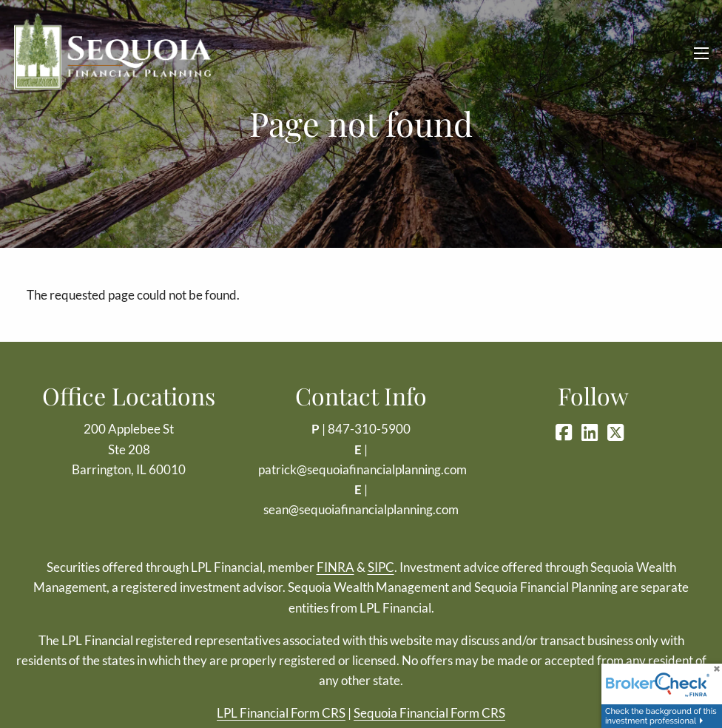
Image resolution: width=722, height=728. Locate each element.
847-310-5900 (369, 429)
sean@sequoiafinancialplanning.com (361, 509)
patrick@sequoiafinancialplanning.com (362, 469)
